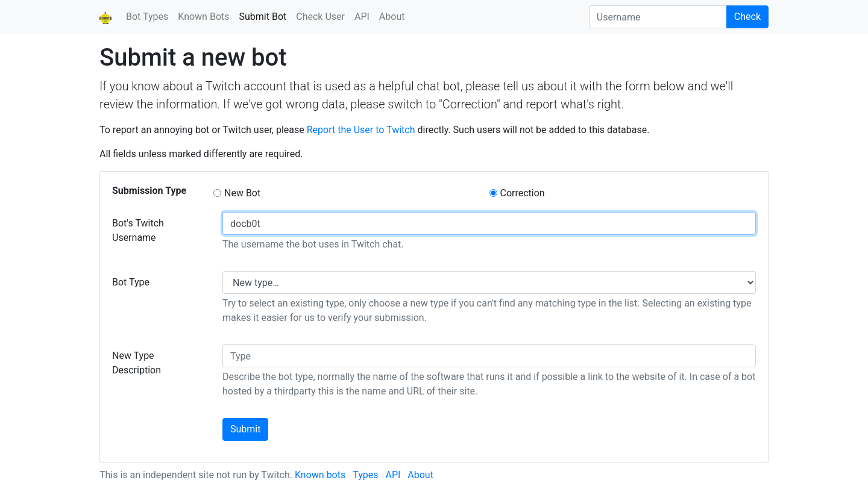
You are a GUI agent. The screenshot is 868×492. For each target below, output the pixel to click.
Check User (320, 17)
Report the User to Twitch (361, 130)
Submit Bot (266, 16)
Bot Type (131, 282)
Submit (245, 429)
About (392, 17)
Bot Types (147, 17)
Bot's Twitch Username (138, 230)
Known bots (320, 475)
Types (365, 475)
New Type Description (137, 363)
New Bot (242, 193)
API (362, 17)
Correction (523, 193)
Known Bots (203, 17)
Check (747, 17)
